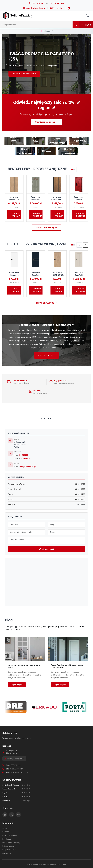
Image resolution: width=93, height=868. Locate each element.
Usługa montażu (9, 846)
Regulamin (7, 839)
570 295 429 (25, 459)
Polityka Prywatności (10, 835)
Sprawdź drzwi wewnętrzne (24, 73)
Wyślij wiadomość (47, 549)
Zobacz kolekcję (46, 228)
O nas (5, 828)
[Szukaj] (36, 25)
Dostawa (6, 832)
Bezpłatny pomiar (9, 850)
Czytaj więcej (17, 685)
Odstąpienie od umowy (11, 843)
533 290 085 (23, 455)
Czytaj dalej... (47, 355)
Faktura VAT (7, 853)
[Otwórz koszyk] (88, 16)
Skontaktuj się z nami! (46, 122)
